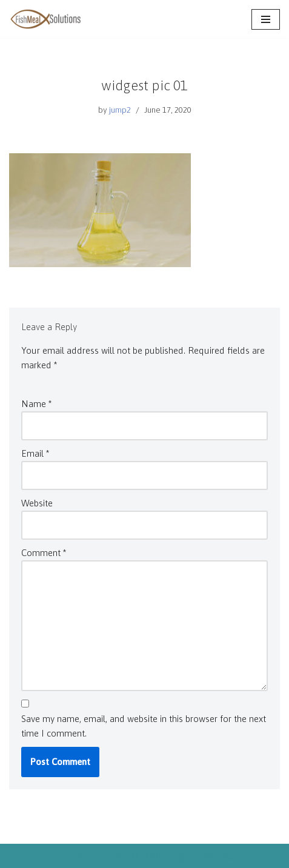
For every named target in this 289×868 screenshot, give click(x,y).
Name (36, 404)
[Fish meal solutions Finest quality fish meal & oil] (45, 19)
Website (37, 503)
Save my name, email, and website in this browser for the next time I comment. (144, 726)
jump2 (120, 110)
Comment (44, 553)
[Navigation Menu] (266, 19)
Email (35, 453)
